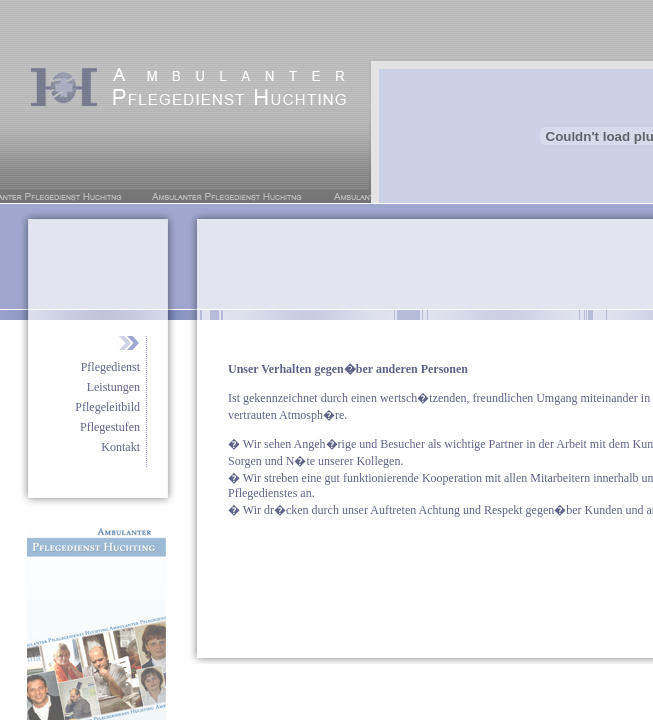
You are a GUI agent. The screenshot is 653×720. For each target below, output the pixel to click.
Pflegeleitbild (107, 407)
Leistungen (113, 387)
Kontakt (120, 447)
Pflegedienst (110, 367)
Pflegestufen (110, 427)
